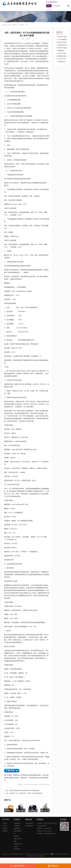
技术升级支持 (29, 823)
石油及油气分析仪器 (18, 845)
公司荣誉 (5, 828)
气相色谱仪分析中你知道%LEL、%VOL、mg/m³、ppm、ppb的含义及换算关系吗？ (61, 45)
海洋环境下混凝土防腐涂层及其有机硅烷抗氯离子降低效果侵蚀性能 (61, 48)
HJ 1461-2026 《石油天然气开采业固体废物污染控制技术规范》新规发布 (61, 59)
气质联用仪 (17, 826)
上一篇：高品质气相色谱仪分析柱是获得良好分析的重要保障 (22, 790)
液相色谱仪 (17, 828)
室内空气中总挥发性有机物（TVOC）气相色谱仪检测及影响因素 (61, 37)
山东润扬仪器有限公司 (18, 854)
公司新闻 (21, 25)
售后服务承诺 (29, 826)
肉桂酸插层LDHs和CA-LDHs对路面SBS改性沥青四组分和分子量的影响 (61, 51)
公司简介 (5, 823)
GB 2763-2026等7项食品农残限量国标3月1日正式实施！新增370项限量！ (61, 53)
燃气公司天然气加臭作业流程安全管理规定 (61, 42)
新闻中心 (15, 25)
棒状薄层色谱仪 (18, 832)
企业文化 (5, 826)
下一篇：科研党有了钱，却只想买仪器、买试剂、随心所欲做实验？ (23, 793)
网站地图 (31, 856)
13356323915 (18, 866)
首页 (9, 25)
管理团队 (5, 831)
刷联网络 (42, 856)
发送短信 (53, 866)
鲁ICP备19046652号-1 (44, 854)
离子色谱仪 (17, 849)
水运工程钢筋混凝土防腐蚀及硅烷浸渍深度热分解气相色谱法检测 (61, 40)
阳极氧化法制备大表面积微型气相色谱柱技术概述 (61, 56)
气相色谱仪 (17, 823)
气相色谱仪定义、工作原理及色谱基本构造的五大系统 (61, 62)
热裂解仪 (16, 836)
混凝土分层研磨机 (18, 840)
